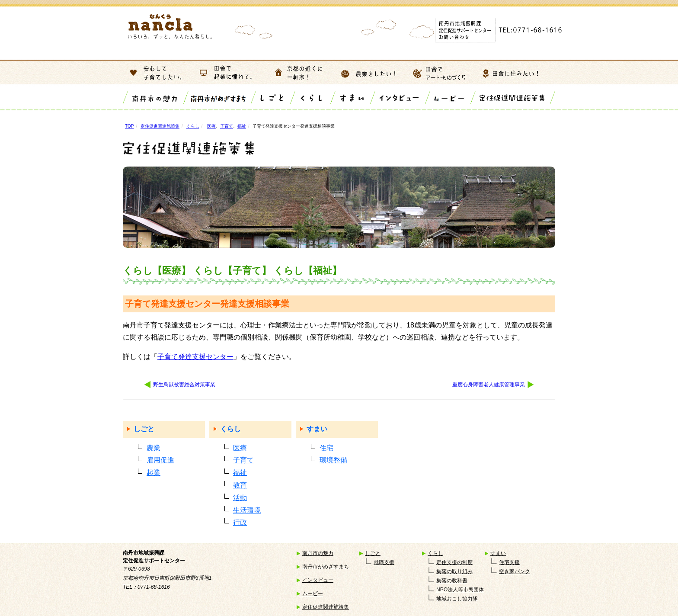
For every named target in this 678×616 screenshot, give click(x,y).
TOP (129, 126)
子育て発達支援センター (195, 357)
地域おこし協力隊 (457, 599)
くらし (193, 126)
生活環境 (247, 510)
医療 (211, 126)
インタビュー (318, 580)
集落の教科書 (452, 581)
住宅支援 (509, 562)
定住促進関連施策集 (160, 126)
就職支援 (384, 562)
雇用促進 (160, 460)
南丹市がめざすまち (326, 567)
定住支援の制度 (454, 562)
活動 (240, 498)
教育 (240, 485)
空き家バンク (515, 571)
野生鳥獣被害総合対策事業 (184, 385)
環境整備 (333, 460)
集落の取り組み (454, 571)
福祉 (242, 126)
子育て (227, 126)
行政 (240, 522)
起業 (154, 473)
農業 (154, 448)
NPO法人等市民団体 (460, 590)
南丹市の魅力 (318, 553)
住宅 (326, 448)
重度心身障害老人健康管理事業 (489, 385)
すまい (317, 429)
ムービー (313, 594)
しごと (144, 429)
